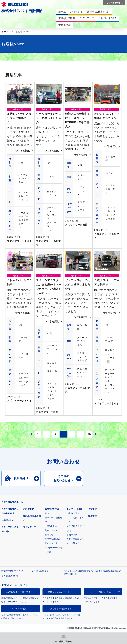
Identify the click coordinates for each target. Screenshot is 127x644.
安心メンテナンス (53, 530)
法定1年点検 (51, 526)
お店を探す (28, 509)
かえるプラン (73, 513)
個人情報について (10, 576)
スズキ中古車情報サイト (60, 609)
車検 (47, 513)
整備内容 (49, 535)
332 (89, 434)
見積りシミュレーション (60, 592)
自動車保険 (72, 535)
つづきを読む (23, 151)
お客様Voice (7, 520)
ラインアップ (29, 527)
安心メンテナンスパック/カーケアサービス (54, 548)
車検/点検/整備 (52, 509)
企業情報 (92, 509)
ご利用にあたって (40, 571)
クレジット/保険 (74, 509)
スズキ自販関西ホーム (12, 502)
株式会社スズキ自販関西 (22, 11)
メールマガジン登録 (101, 592)
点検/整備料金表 (53, 539)
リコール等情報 (19, 609)
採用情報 (92, 516)
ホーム (5, 32)
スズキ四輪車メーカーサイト (19, 592)
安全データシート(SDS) (13, 571)
